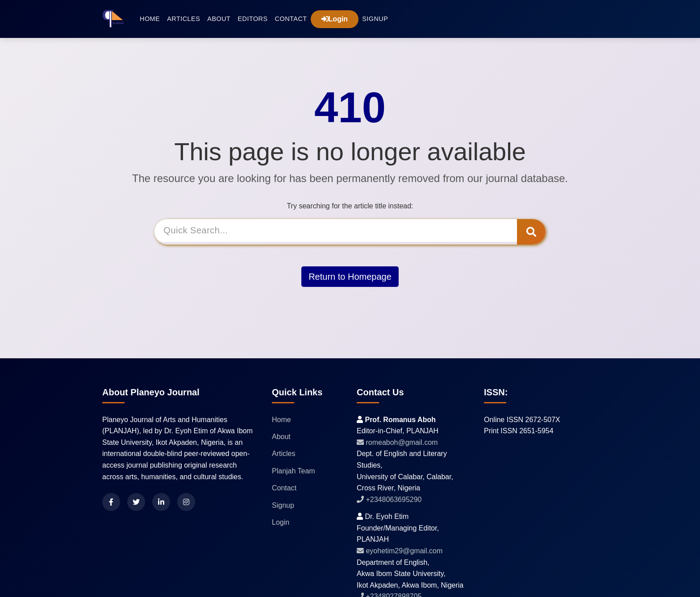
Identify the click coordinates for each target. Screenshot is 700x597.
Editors (252, 19)
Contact (291, 19)
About (219, 19)
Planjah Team (294, 471)
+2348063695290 (389, 500)
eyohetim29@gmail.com (400, 551)
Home (150, 19)
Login (335, 19)
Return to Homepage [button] (350, 275)
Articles (183, 19)
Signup (375, 19)
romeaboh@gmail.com (397, 442)
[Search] (337, 232)
